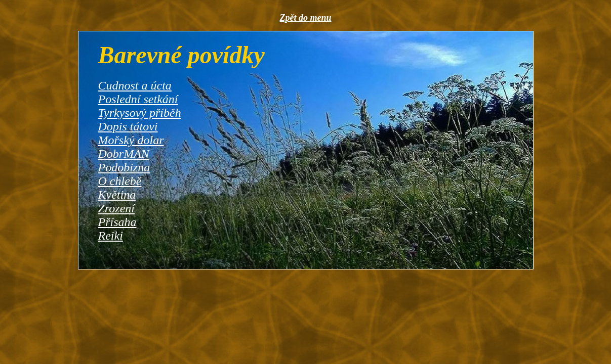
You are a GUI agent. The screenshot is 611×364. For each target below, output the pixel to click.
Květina (117, 195)
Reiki (111, 236)
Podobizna (124, 167)
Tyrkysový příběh (140, 113)
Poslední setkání (138, 99)
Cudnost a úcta (135, 85)
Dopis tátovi (128, 126)
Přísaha (117, 222)
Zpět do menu (306, 18)
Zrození (116, 208)
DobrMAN (124, 154)
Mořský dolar (131, 140)
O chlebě (120, 181)
